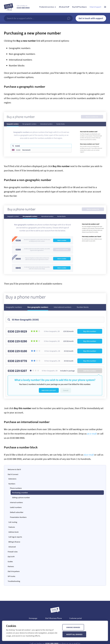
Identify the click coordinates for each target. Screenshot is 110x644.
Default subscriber (17, 512)
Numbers (12, 484)
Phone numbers (16, 488)
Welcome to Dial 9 (14, 469)
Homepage (33, 618)
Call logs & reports (15, 537)
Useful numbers (16, 507)
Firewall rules (13, 552)
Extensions (12, 479)
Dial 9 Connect (13, 474)
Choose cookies (73, 627)
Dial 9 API (11, 557)
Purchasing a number (20, 493)
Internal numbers (16, 502)
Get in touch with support (91, 18)
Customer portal (76, 618)
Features (12, 527)
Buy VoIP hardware (79, 7)
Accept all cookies (74, 634)
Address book (14, 532)
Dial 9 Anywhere (14, 571)
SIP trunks (11, 576)
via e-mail (89, 455)
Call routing (13, 522)
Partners (11, 566)
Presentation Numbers (18, 517)
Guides (10, 562)
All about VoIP (64, 7)
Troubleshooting (14, 581)
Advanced (12, 547)
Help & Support (95, 7)
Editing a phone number (21, 497)
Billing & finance (14, 542)
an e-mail (92, 434)
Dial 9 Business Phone (54, 618)
